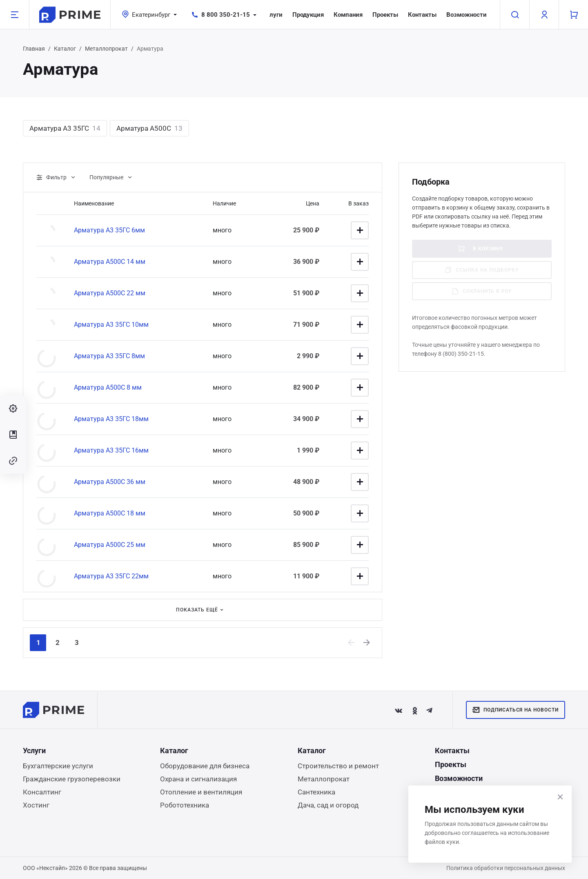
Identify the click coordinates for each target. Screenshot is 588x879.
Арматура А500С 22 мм (110, 293)
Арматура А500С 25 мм (110, 545)
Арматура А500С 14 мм (110, 262)
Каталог (65, 49)
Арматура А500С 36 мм (110, 482)
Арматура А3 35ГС (65, 128)
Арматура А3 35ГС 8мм (109, 356)
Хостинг (36, 805)
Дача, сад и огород (328, 805)
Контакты (422, 15)
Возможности (467, 15)
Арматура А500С (149, 128)
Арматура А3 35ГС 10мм (111, 325)
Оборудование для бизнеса (205, 766)
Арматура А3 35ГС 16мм (111, 450)
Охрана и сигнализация (198, 779)
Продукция (308, 15)
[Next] (367, 643)
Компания (348, 15)
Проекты (385, 15)
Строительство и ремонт (338, 766)
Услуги (273, 15)
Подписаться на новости (516, 710)
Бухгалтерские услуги (58, 766)
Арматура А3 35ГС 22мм (111, 576)
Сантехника (316, 792)
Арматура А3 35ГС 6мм (109, 230)
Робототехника (185, 805)
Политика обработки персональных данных (506, 868)
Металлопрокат (106, 49)
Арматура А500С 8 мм (108, 387)
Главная (34, 49)
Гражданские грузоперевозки (72, 779)
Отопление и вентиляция (201, 792)
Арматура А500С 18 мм (110, 513)
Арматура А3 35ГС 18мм (111, 419)
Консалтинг (42, 792)
